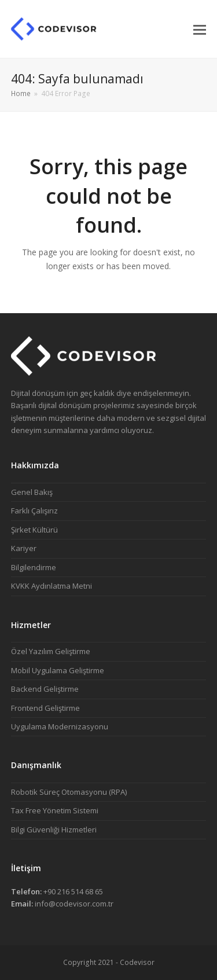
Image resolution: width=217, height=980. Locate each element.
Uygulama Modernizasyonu (60, 726)
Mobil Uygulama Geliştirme (58, 670)
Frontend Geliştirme (45, 708)
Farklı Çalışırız (34, 511)
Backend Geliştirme (45, 689)
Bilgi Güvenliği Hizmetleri (54, 829)
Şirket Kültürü (34, 530)
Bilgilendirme (34, 567)
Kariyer (24, 548)
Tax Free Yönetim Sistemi (55, 810)
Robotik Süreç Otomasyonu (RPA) (69, 792)
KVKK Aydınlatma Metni (52, 586)
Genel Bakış (32, 492)
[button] (200, 29)
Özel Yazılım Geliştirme (51, 651)
